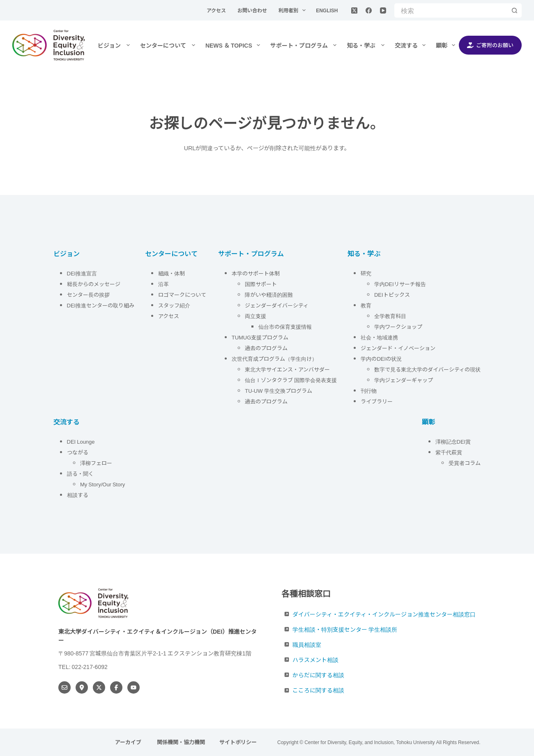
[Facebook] (369, 10)
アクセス (217, 10)
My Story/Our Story (102, 484)
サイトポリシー (238, 742)
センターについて (169, 45)
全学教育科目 (390, 316)
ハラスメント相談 (315, 660)
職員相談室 (307, 644)
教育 (366, 305)
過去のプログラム (266, 348)
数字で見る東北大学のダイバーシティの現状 (427, 369)
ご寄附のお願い (490, 45)
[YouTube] (383, 10)
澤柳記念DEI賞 (453, 441)
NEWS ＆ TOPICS (234, 45)
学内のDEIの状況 (381, 359)
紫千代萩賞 (449, 452)
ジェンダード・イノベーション (398, 348)
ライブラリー (377, 401)
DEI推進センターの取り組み (101, 305)
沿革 (163, 284)
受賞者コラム (465, 463)
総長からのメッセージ (94, 284)
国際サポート (261, 284)
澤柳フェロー (96, 463)
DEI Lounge (81, 441)
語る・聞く (80, 473)
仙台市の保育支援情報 (285, 326)
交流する (412, 45)
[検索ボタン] (514, 10)
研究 (366, 273)
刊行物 (369, 391)
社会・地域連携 (379, 337)
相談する (78, 495)
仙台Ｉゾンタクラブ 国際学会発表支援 (291, 380)
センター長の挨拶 (88, 294)
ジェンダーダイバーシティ (277, 305)
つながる (78, 452)
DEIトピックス (392, 294)
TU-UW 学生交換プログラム (278, 391)
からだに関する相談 (318, 675)
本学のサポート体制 (256, 273)
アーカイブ (129, 742)
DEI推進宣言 (82, 273)
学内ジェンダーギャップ (404, 380)
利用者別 (294, 10)
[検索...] (451, 10)
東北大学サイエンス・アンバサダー (287, 369)
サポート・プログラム (305, 45)
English (327, 10)
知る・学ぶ (367, 45)
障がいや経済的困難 (269, 294)
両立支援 (255, 316)
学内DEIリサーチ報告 (401, 284)
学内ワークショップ (398, 326)
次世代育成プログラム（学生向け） (274, 359)
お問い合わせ (253, 10)
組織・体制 (171, 273)
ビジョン (115, 45)
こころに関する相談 (318, 690)
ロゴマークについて (183, 294)
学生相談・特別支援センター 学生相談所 (345, 629)
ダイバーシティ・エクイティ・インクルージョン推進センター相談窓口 (384, 614)
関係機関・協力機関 (181, 742)
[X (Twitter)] (354, 10)
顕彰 (447, 45)
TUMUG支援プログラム (260, 337)
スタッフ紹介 (174, 305)
